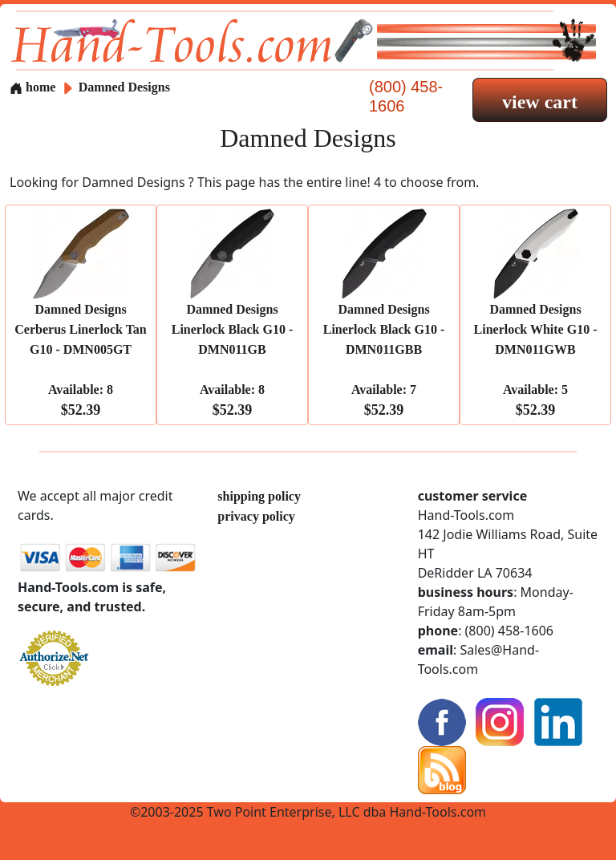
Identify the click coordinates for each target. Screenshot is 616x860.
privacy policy (256, 516)
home (32, 87)
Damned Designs (124, 87)
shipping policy (259, 496)
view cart (540, 102)
